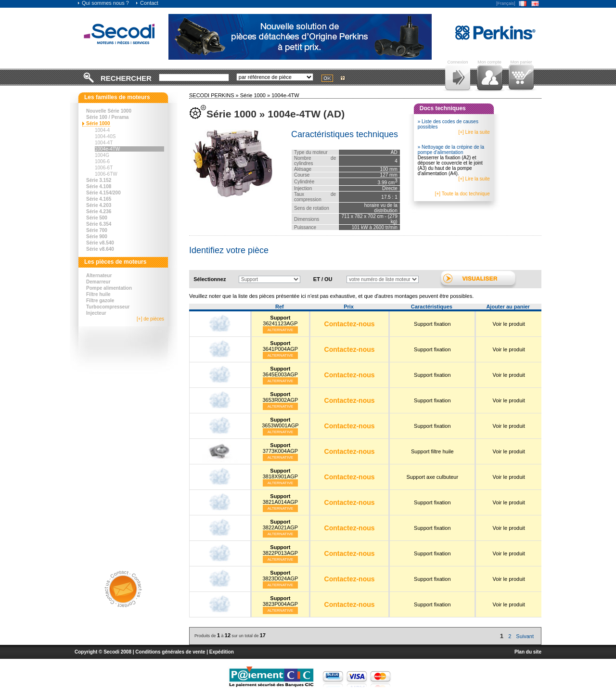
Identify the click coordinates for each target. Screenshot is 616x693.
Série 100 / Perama (107, 117)
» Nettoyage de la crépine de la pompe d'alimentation (451, 150)
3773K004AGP (280, 448)
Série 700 (97, 230)
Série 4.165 (99, 199)
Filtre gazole (100, 301)
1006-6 (102, 161)
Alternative (281, 330)
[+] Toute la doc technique (462, 194)
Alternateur (99, 276)
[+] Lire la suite (474, 132)
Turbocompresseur (108, 307)
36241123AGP (280, 321)
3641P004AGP (280, 346)
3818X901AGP (280, 474)
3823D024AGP (280, 576)
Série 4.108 (99, 186)
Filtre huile (98, 294)
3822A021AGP (280, 525)
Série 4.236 (99, 212)
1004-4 (102, 130)
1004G (102, 155)
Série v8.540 (100, 243)
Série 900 (97, 237)
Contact (147, 3)
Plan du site (528, 652)
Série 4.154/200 (103, 193)
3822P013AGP (280, 550)
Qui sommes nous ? (103, 3)
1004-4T (104, 143)
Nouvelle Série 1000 (109, 111)
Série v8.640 (100, 249)
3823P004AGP (280, 601)
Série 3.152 (99, 180)
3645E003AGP (280, 372)
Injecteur (96, 313)
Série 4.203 (99, 205)
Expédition (222, 652)
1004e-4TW (107, 149)
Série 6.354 (99, 224)
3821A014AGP (280, 499)
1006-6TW (106, 174)
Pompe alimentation (109, 288)
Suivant (525, 636)
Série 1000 (98, 123)
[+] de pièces (150, 319)
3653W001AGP (280, 423)
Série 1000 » (256, 95)
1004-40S (105, 136)
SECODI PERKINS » (215, 95)
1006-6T (104, 168)
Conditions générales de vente (170, 652)
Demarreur (98, 282)
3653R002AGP (280, 397)
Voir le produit (509, 324)
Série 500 (97, 218)
